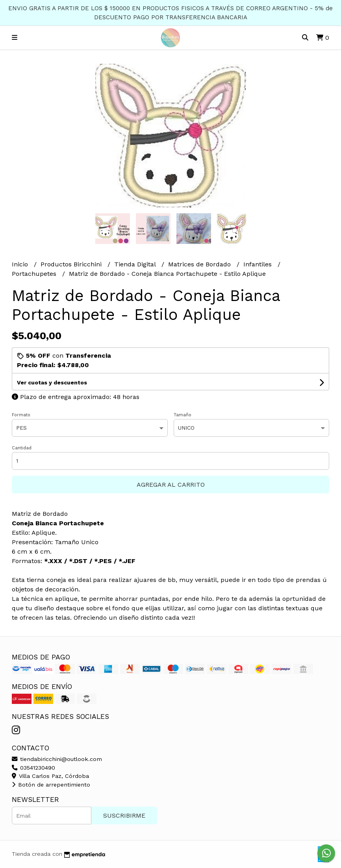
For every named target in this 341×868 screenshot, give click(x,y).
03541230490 (33, 768)
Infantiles (259, 264)
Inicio (21, 264)
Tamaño (183, 415)
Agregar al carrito (171, 485)
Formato (21, 415)
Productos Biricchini (72, 264)
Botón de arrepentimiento (51, 785)
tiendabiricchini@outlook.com (57, 759)
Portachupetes (35, 274)
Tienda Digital (136, 264)
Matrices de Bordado (200, 264)
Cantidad (22, 448)
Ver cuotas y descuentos (52, 382)
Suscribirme (124, 815)
